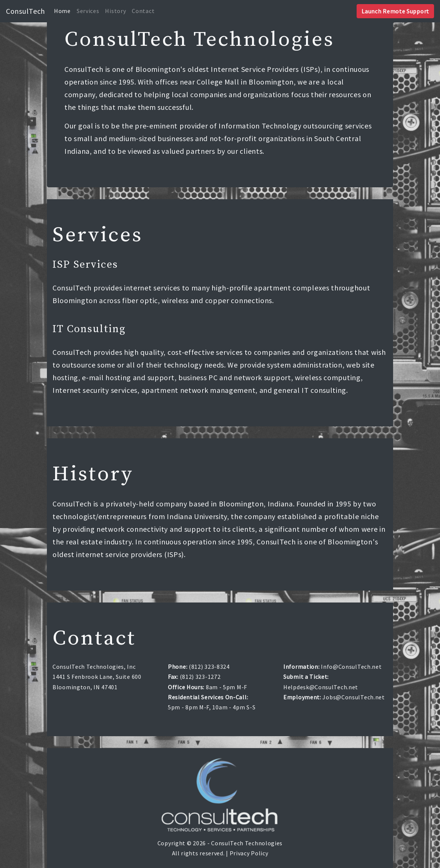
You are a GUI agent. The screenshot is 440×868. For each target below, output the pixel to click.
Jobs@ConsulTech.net (353, 697)
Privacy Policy (249, 853)
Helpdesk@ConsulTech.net (321, 687)
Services (88, 11)
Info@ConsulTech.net (351, 667)
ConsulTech (25, 11)
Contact (143, 11)
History (115, 11)
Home (62, 11)
